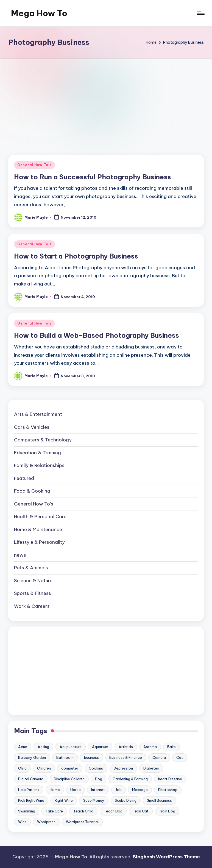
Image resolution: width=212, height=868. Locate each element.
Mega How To (39, 13)
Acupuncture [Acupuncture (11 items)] (71, 747)
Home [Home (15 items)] (55, 790)
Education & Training (37, 453)
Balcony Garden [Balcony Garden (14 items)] (32, 757)
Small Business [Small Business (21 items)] (159, 800)
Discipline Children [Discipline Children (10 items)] (69, 779)
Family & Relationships (39, 465)
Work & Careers (32, 606)
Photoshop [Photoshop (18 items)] (168, 790)
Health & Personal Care (40, 517)
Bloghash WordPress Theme (166, 857)
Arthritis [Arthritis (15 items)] (126, 747)
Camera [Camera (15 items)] (159, 757)
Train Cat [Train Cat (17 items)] (141, 811)
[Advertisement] (106, 100)
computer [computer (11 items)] (70, 768)
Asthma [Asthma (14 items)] (150, 747)
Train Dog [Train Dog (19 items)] (167, 811)
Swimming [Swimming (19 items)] (27, 811)
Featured (24, 478)
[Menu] (200, 13)
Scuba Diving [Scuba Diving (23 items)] (126, 800)
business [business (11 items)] (91, 757)
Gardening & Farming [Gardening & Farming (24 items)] (130, 779)
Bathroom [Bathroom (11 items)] (65, 757)
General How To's (34, 165)
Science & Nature (33, 581)
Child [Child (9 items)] (22, 768)
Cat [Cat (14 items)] (180, 757)
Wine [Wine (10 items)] (22, 822)
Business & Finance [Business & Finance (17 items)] (126, 757)
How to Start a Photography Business (76, 256)
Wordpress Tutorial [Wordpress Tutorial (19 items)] (82, 822)
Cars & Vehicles (32, 427)
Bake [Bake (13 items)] (171, 747)
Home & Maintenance (38, 529)
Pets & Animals (31, 568)
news (20, 555)
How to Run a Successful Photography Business (93, 177)
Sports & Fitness (33, 593)
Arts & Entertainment (38, 414)
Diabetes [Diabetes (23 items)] (151, 768)
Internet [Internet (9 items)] (98, 790)
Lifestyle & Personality (39, 542)
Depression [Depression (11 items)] (123, 768)
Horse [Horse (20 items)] (76, 790)
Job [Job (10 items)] (118, 790)
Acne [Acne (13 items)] (23, 747)
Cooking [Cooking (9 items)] (96, 768)
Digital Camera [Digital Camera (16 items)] (31, 779)
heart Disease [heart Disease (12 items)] (170, 779)
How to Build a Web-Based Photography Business (97, 335)
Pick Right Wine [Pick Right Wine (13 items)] (31, 800)
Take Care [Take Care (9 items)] (54, 811)
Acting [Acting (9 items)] (43, 747)
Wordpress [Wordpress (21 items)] (46, 822)
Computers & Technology (43, 440)
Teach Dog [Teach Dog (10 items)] (113, 811)
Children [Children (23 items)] (44, 768)
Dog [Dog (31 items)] (99, 779)
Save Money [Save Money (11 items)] (94, 800)
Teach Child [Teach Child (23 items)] (83, 811)
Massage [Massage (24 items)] (140, 790)
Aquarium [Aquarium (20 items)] (100, 747)
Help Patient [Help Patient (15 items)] (29, 790)
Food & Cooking (32, 491)
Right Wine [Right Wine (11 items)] (64, 800)
